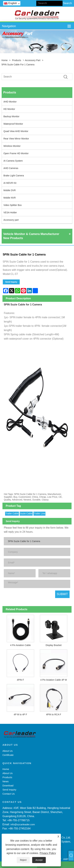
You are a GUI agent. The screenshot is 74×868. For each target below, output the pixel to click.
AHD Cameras (11, 168)
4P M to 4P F (20, 714)
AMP (66, 859)
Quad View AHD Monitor (16, 131)
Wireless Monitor (12, 146)
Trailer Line (40, 513)
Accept (39, 860)
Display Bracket (54, 645)
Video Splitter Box (13, 205)
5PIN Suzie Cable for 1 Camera (18, 65)
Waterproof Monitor (13, 124)
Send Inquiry (11, 282)
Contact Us (9, 794)
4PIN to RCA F (54, 714)
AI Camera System (13, 161)
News (6, 781)
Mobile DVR (10, 190)
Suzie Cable (26, 513)
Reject (23, 860)
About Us (8, 751)
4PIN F (21, 680)
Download (8, 785)
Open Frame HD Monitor (16, 153)
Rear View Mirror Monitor (16, 139)
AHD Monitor (10, 102)
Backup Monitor (11, 116)
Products (16, 60)
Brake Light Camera (14, 176)
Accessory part (33, 60)
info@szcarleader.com (23, 824)
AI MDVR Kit (10, 183)
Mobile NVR (10, 198)
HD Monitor (9, 109)
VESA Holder (10, 212)
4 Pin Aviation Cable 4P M (54, 680)
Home (5, 60)
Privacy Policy (48, 853)
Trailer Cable (12, 513)
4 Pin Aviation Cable (20, 645)
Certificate (8, 755)
